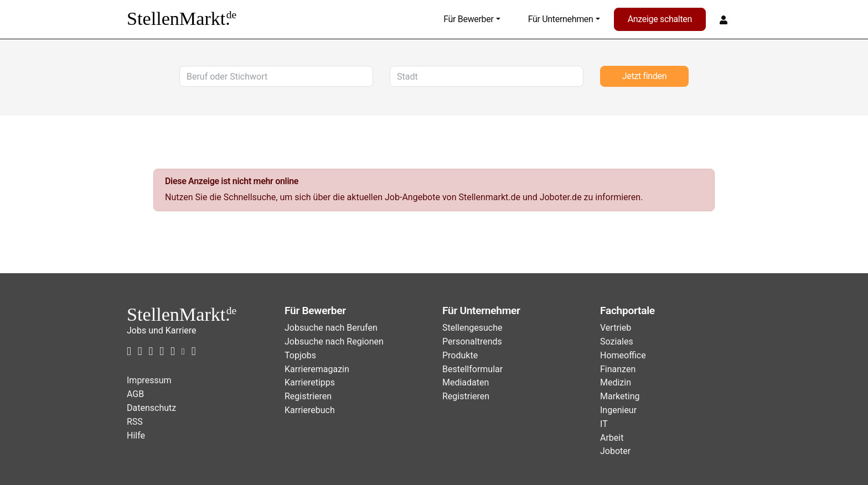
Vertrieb (616, 328)
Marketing (620, 396)
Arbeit (612, 438)
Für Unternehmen (561, 19)
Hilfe (136, 436)
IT (604, 424)
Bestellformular (472, 369)
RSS (135, 422)
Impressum (149, 380)
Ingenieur (618, 410)
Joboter (615, 451)
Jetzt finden (644, 76)
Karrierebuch (310, 410)
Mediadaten (466, 382)
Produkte (460, 355)
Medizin (616, 382)
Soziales (617, 341)
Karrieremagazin (317, 369)
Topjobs (300, 355)
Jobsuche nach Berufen (331, 328)
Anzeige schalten (660, 19)
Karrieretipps (310, 382)
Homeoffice (623, 355)
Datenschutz (151, 408)
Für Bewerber (468, 19)
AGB (135, 394)
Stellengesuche (472, 328)
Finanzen (618, 369)
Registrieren (308, 396)
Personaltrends (472, 341)
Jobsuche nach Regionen (334, 341)
